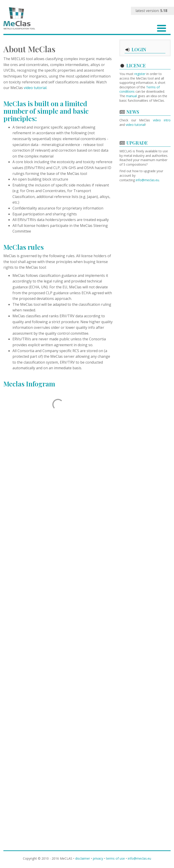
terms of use (115, 858)
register (140, 74)
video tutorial (35, 88)
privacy (98, 858)
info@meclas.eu (147, 180)
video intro (162, 120)
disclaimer (83, 858)
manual (131, 96)
